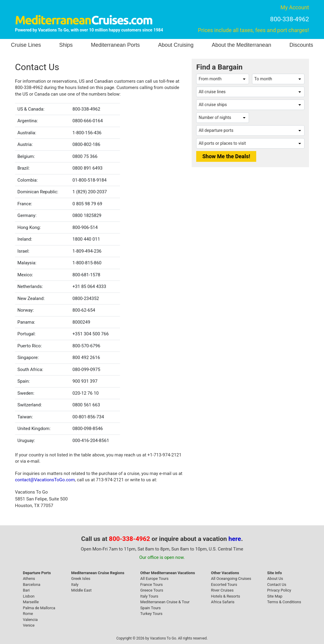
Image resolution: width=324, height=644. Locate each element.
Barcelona (31, 585)
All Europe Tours (154, 579)
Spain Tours (151, 608)
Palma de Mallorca (39, 608)
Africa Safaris (223, 602)
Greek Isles (81, 579)
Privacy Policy (279, 590)
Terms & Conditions (284, 602)
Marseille (31, 602)
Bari (26, 590)
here (235, 539)
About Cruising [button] (176, 45)
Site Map (275, 596)
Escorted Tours (224, 585)
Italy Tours (149, 596)
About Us (275, 579)
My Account (295, 7)
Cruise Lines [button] (26, 45)
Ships (66, 45)
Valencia (30, 620)
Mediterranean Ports (115, 45)
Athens (29, 579)
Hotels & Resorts (225, 596)
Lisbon (29, 596)
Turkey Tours (151, 614)
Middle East (81, 590)
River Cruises (222, 590)
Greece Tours (152, 590)
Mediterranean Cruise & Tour (165, 602)
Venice (29, 625)
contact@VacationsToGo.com (45, 480)
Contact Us (277, 585)
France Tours (152, 585)
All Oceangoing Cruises (231, 579)
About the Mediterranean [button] (241, 45)
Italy (75, 585)
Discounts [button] (301, 45)
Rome (28, 614)
